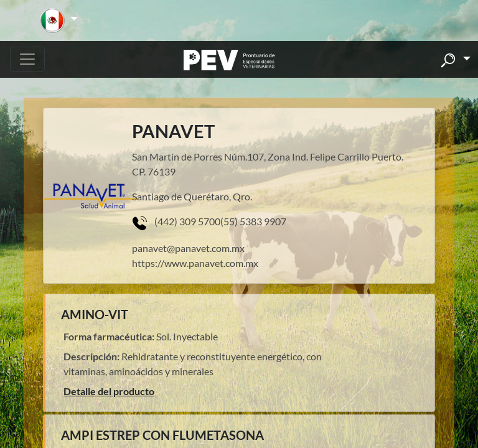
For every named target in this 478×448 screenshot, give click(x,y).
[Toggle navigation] (27, 59)
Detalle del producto (109, 391)
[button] (59, 21)
